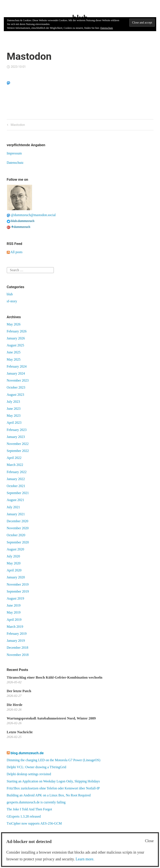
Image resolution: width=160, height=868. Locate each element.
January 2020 (16, 577)
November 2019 (18, 584)
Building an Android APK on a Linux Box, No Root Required (49, 795)
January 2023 (16, 437)
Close (149, 841)
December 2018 (18, 648)
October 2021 (16, 486)
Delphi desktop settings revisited (29, 774)
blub (10, 294)
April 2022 (14, 458)
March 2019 (15, 627)
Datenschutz (15, 163)
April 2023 (14, 423)
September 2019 (18, 591)
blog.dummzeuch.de (27, 753)
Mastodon (17, 125)
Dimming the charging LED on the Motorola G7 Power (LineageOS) (54, 760)
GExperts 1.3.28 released (24, 816)
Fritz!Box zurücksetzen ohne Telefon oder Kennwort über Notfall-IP (53, 788)
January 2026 (16, 338)
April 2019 (14, 620)
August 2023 (15, 395)
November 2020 (18, 528)
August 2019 (15, 598)
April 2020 (14, 570)
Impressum (14, 153)
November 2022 (18, 444)
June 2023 (14, 409)
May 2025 (14, 359)
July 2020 (13, 556)
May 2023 (14, 416)
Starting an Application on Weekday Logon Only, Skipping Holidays (53, 781)
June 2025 (14, 352)
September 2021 (18, 493)
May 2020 (14, 563)
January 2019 (16, 641)
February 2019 (17, 634)
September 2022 (18, 451)
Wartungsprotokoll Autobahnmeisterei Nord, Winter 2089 (51, 718)
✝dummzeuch (19, 227)
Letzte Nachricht (20, 732)
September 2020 (18, 542)
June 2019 (14, 605)
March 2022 (15, 465)
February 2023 (17, 430)
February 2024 (17, 366)
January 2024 (16, 373)
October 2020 (16, 535)
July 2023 (13, 402)
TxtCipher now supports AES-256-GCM (34, 823)
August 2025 (15, 345)
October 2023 (16, 387)
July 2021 (13, 507)
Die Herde (15, 705)
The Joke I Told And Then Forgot (29, 809)
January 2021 (16, 514)
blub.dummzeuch (21, 221)
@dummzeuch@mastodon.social (31, 215)
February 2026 (17, 331)
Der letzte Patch (19, 691)
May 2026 (14, 324)
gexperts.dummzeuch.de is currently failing (36, 802)
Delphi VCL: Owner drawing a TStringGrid (37, 767)
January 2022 (16, 479)
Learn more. (85, 859)
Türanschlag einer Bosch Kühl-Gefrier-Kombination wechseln (55, 677)
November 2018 (18, 655)
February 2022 (17, 472)
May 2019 (14, 612)
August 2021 (15, 500)
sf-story (12, 301)
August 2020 (15, 549)
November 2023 (18, 380)
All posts (15, 252)
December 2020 (18, 521)
